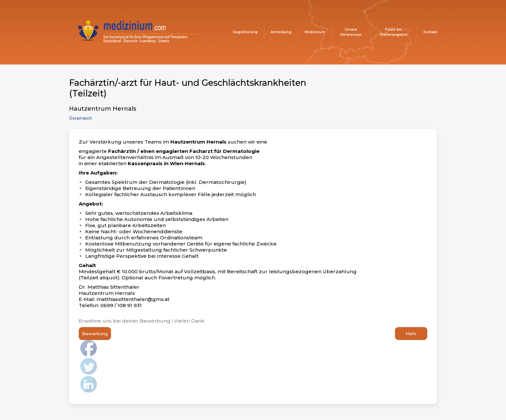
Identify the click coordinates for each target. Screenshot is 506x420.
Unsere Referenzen (351, 32)
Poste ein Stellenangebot (394, 32)
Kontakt (430, 32)
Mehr (411, 334)
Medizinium (315, 32)
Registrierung (245, 32)
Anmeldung (281, 32)
